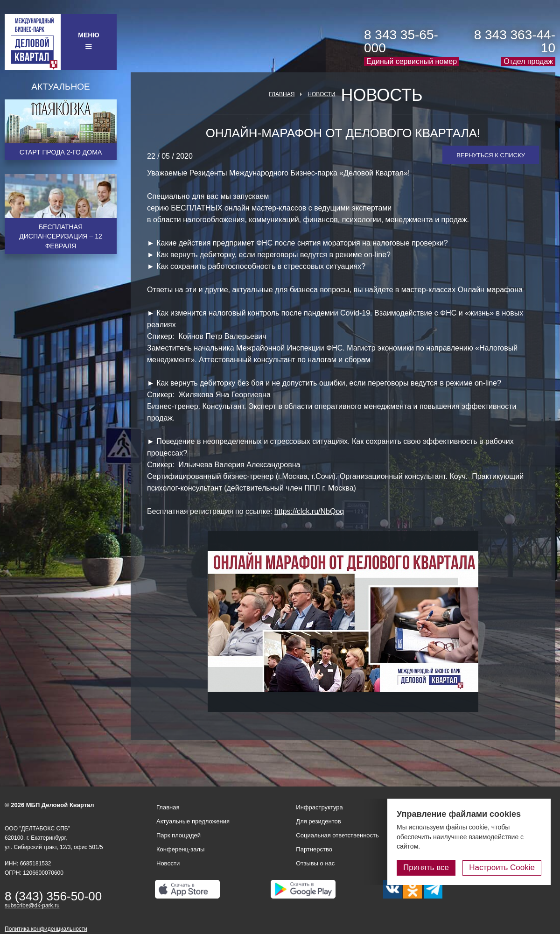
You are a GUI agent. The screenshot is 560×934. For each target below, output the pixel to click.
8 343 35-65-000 (401, 41)
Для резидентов (318, 821)
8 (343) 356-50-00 (53, 896)
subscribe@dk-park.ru (32, 906)
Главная (282, 94)
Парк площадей (178, 835)
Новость (381, 95)
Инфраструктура (319, 807)
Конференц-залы (180, 849)
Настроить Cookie (502, 867)
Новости (321, 94)
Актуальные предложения (193, 821)
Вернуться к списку (491, 155)
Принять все (426, 867)
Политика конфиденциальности (46, 929)
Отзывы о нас (315, 863)
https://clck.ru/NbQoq (309, 511)
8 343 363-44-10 (515, 41)
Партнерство (314, 849)
